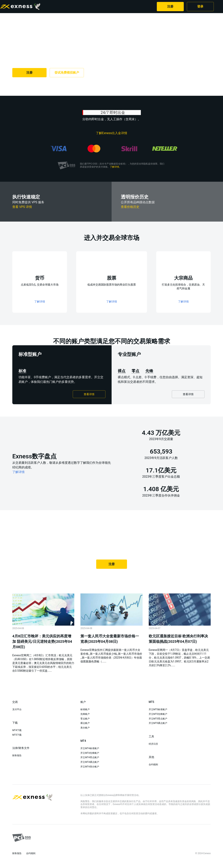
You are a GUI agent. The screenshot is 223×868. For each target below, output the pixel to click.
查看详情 (89, 394)
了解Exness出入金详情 (111, 133)
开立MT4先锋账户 (90, 753)
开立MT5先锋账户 (158, 714)
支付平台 (17, 709)
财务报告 (17, 755)
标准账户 (85, 709)
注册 (170, 6)
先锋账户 (85, 714)
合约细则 (153, 765)
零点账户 (85, 719)
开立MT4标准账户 (90, 748)
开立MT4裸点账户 (90, 762)
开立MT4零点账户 (90, 757)
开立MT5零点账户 (158, 719)
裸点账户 (85, 723)
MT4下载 (17, 730)
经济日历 (153, 744)
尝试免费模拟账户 (67, 73)
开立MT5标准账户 (158, 709)
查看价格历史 (130, 207)
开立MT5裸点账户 (158, 723)
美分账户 (85, 728)
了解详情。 (116, 167)
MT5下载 (17, 735)
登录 (200, 6)
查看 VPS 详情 (22, 207)
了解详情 (18, 472)
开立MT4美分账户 (90, 767)
